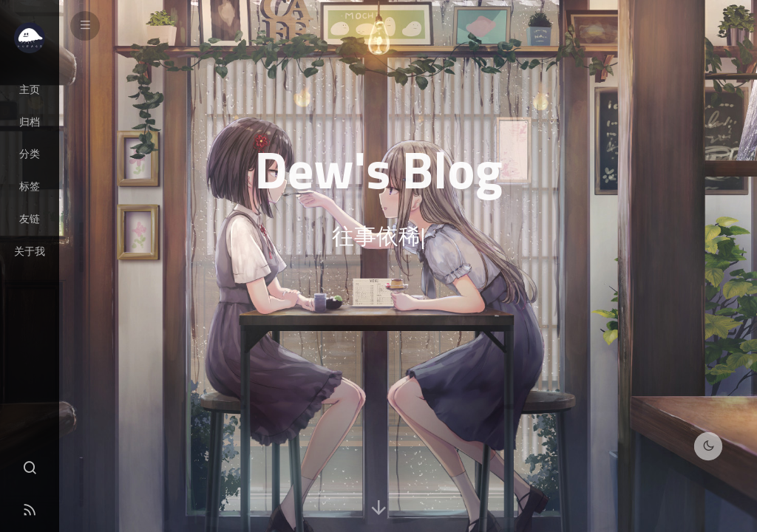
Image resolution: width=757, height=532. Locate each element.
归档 (30, 122)
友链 (30, 219)
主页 (30, 89)
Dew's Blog (378, 169)
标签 (30, 186)
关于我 (30, 251)
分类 (30, 154)
